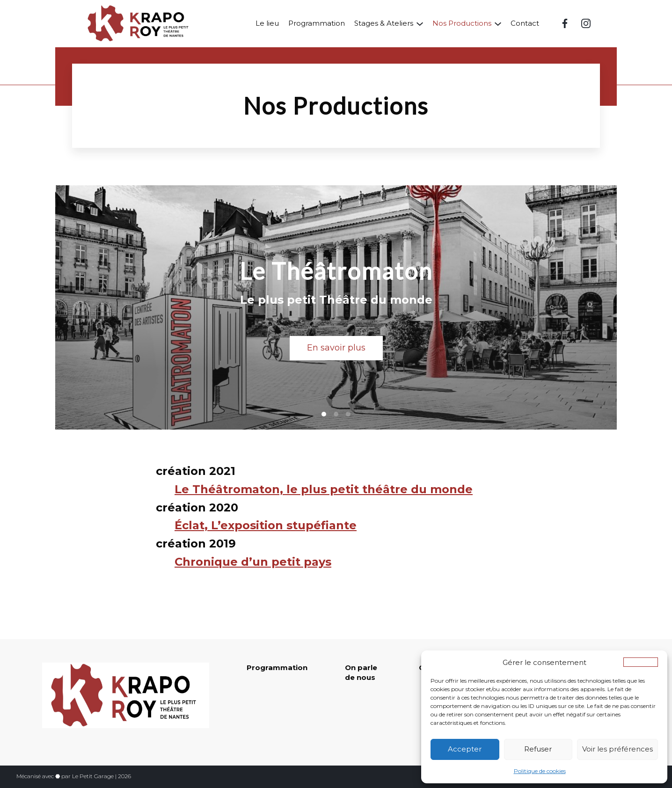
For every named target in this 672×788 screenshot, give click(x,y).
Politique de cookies (540, 771)
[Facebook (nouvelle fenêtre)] (565, 23)
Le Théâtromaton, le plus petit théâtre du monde (324, 489)
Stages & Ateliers (384, 23)
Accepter (465, 749)
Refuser (538, 749)
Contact (525, 23)
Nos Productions (462, 23)
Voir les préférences (617, 749)
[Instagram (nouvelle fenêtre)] (586, 23)
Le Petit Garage (93, 776)
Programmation (317, 23)
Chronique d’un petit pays (253, 562)
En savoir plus (336, 348)
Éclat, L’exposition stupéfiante (266, 525)
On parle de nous (361, 672)
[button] (641, 662)
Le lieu (267, 23)
